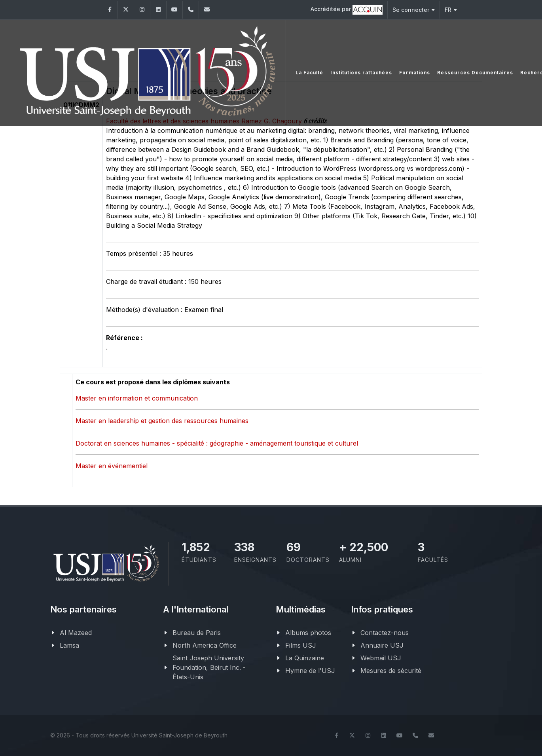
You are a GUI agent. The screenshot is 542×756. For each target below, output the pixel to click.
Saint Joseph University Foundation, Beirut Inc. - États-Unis (209, 667)
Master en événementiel (112, 466)
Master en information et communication (137, 398)
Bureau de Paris (197, 633)
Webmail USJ (381, 658)
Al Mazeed (76, 633)
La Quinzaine (305, 658)
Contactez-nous (385, 633)
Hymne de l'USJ (310, 671)
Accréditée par (347, 10)
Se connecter (414, 10)
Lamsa (69, 645)
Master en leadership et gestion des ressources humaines (162, 421)
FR (451, 10)
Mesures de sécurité (391, 671)
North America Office (205, 645)
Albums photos (308, 633)
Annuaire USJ (382, 645)
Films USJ (301, 645)
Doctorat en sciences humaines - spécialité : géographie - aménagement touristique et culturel (217, 443)
